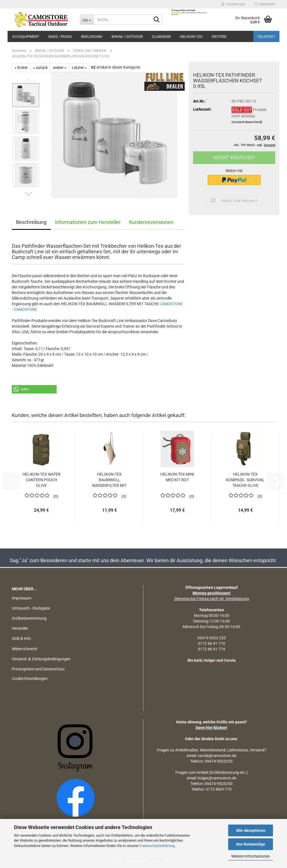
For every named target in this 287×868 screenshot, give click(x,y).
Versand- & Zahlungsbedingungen (41, 659)
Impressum (22, 598)
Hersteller (20, 628)
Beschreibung (31, 222)
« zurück (40, 68)
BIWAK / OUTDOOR (127, 37)
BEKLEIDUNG (92, 37)
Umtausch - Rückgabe (31, 608)
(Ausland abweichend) (247, 122)
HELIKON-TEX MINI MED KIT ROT (177, 477)
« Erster (21, 68)
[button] (29, 194)
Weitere (219, 37)
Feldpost (266, 37)
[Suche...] (87, 20)
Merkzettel (265, 4)
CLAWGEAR (161, 37)
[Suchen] (157, 20)
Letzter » (79, 68)
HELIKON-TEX (191, 37)
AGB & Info (21, 638)
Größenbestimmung (29, 618)
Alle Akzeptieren (251, 830)
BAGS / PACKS (60, 37)
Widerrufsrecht (25, 649)
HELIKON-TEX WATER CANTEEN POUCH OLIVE (41, 480)
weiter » (60, 68)
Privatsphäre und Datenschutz (38, 669)
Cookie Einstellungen (30, 679)
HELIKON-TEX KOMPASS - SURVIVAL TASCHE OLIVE (245, 480)
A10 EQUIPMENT (26, 37)
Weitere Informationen (251, 856)
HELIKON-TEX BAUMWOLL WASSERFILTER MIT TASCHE (109, 480)
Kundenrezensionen (151, 222)
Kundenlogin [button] (233, 4)
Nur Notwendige (251, 844)
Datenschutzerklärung (157, 846)
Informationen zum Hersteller (88, 222)
